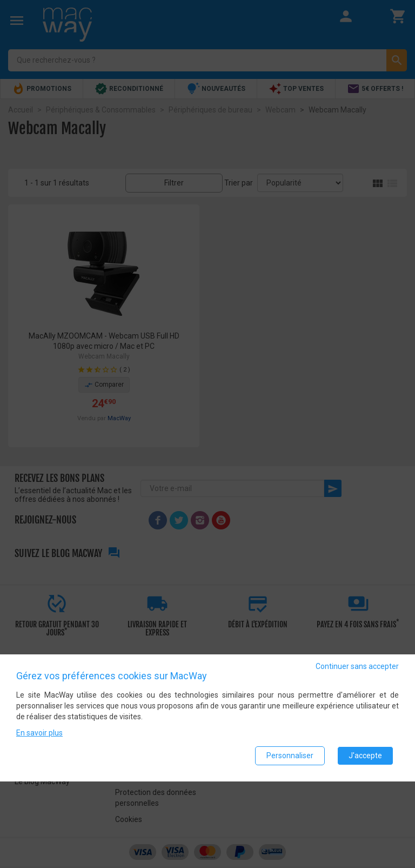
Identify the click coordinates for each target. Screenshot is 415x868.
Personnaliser (290, 756)
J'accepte (365, 756)
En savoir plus (39, 733)
